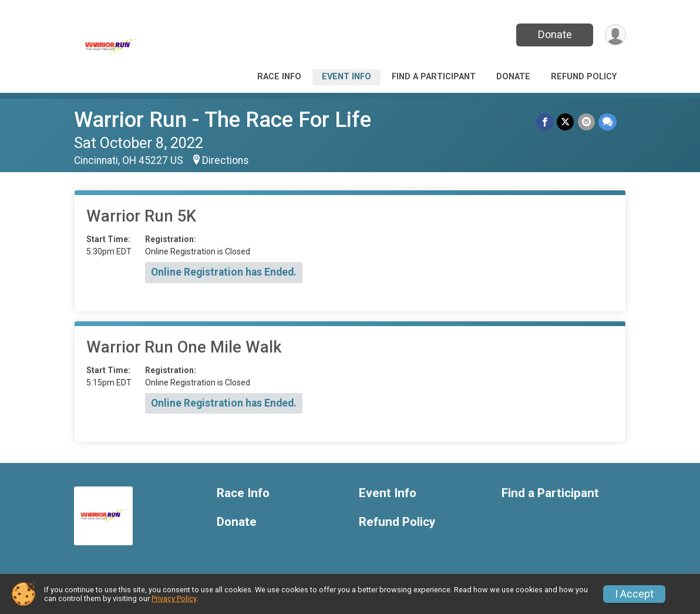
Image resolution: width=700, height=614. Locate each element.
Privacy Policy (174, 598)
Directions (226, 160)
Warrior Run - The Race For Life (223, 120)
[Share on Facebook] (545, 122)
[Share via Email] (586, 122)
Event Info (346, 77)
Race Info (279, 77)
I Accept (634, 594)
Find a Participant (434, 77)
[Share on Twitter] (566, 122)
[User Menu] (615, 35)
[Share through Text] (608, 122)
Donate (554, 34)
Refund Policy (584, 77)
